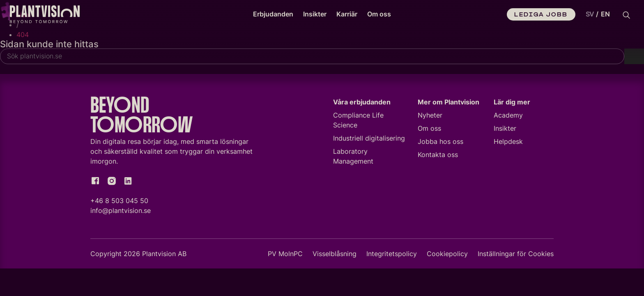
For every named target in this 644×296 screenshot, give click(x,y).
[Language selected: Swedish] (596, 14)
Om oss (379, 14)
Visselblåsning (335, 254)
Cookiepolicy (447, 254)
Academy (508, 115)
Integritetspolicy (392, 254)
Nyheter (430, 115)
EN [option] (605, 14)
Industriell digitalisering (369, 138)
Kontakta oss (438, 155)
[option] (605, 14)
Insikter (315, 14)
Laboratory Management (353, 156)
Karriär (347, 14)
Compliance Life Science (358, 120)
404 (23, 35)
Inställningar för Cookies (516, 254)
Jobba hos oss (440, 141)
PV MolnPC (285, 254)
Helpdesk (508, 141)
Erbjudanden (273, 14)
